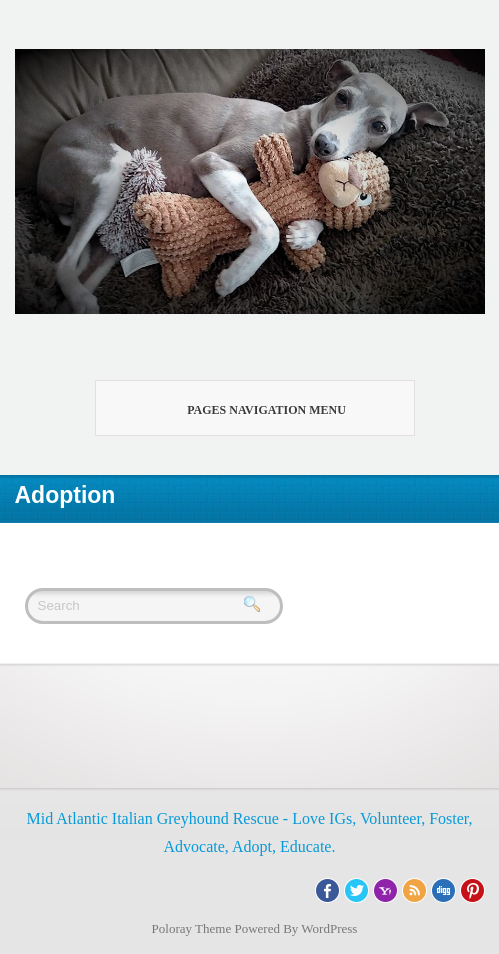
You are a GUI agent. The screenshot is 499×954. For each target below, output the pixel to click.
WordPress (329, 928)
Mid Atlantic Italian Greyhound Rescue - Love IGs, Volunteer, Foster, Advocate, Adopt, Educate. (249, 832)
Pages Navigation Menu (243, 408)
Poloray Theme (192, 928)
